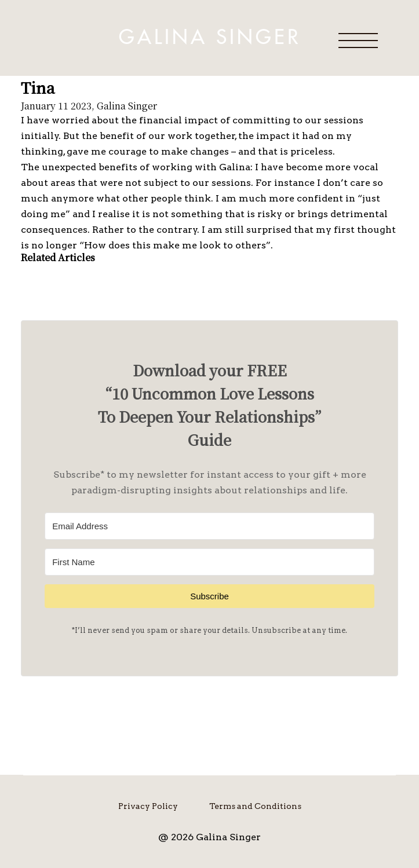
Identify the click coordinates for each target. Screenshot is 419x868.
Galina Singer (210, 38)
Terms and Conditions (255, 806)
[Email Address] (210, 526)
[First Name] (210, 562)
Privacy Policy (148, 806)
